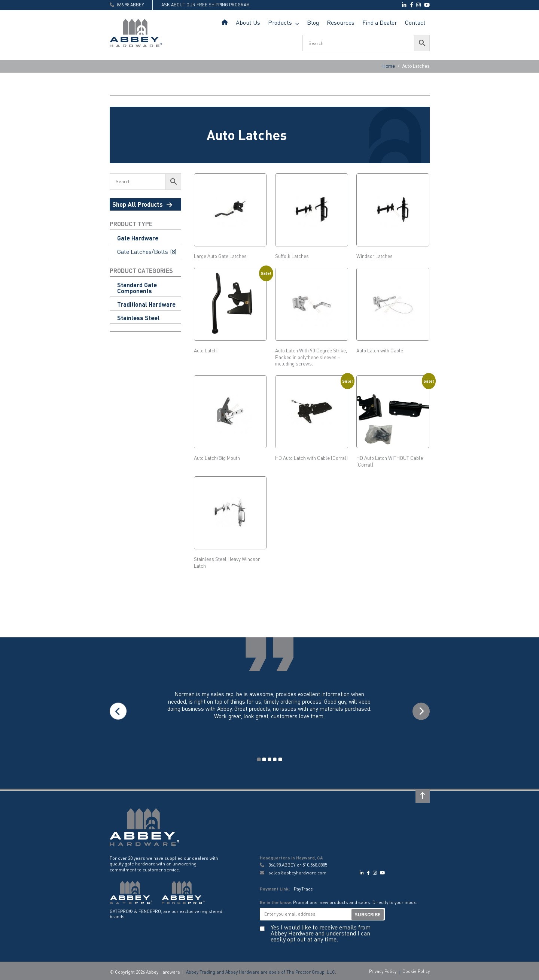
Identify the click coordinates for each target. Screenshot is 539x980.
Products (280, 22)
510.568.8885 (315, 864)
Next (421, 711)
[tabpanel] (270, 711)
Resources (341, 22)
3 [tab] (270, 758)
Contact (415, 22)
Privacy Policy (383, 970)
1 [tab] (260, 758)
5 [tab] (280, 758)
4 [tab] (275, 758)
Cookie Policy (416, 970)
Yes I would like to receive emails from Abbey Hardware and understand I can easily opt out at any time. (321, 931)
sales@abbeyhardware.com (293, 871)
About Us (248, 22)
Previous (119, 711)
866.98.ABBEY (282, 864)
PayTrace (303, 887)
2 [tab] (264, 758)
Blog (313, 22)
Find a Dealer (380, 22)
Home (225, 23)
